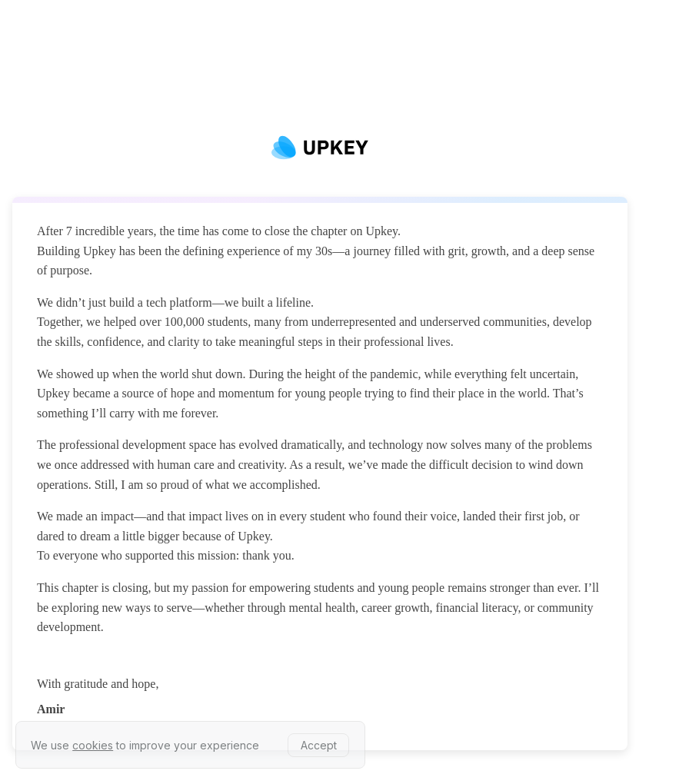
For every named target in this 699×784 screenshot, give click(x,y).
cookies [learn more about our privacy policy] (93, 745)
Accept (319, 745)
